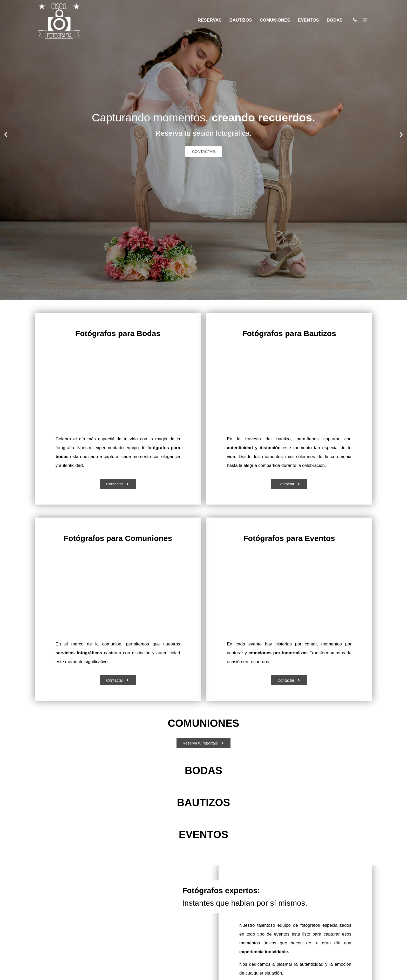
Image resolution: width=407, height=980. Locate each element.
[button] (6, 135)
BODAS (335, 20)
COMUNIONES (275, 20)
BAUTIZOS (241, 20)
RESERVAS (210, 20)
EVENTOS (308, 20)
